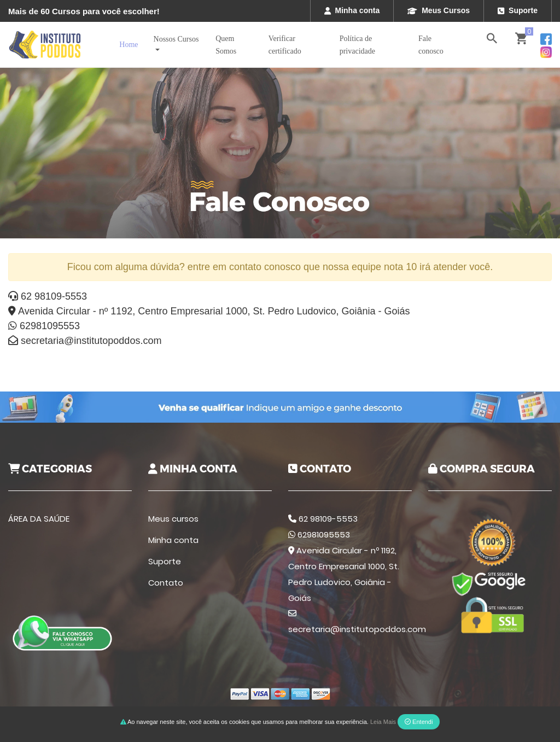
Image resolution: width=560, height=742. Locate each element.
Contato (166, 583)
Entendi (419, 722)
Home (129, 45)
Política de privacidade (357, 45)
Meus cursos (173, 519)
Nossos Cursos (176, 39)
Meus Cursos (439, 10)
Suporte (518, 10)
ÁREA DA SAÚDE (39, 519)
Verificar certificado (285, 45)
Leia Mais (383, 722)
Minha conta (352, 10)
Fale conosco (431, 45)
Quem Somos (226, 45)
